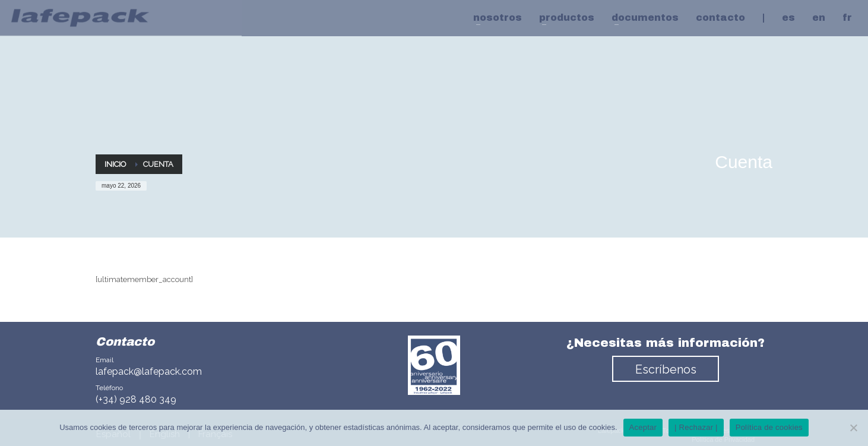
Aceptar (643, 427)
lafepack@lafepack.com (149, 371)
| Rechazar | (696, 427)
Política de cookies (769, 427)
